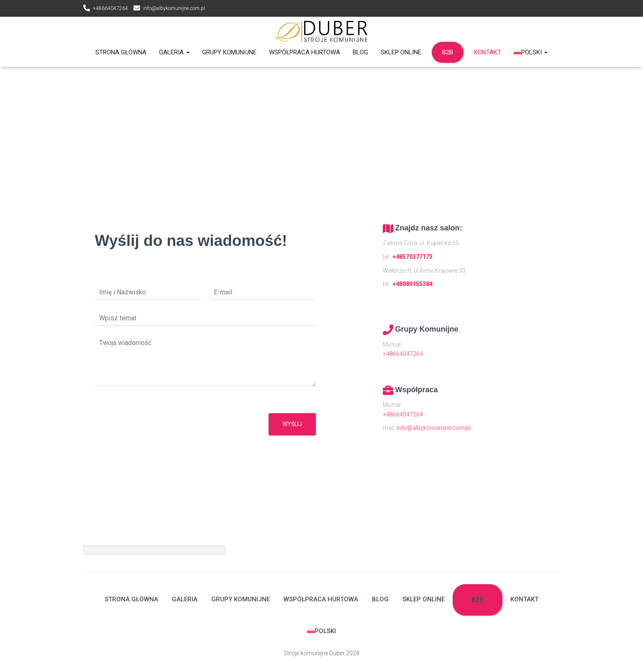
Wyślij (292, 424)
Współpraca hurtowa (305, 52)
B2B (448, 52)
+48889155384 (412, 284)
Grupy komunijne (229, 52)
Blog (360, 52)
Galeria (174, 52)
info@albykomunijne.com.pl (174, 8)
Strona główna (121, 52)
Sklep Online (401, 52)
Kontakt (488, 52)
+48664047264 (110, 8)
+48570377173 (412, 257)
